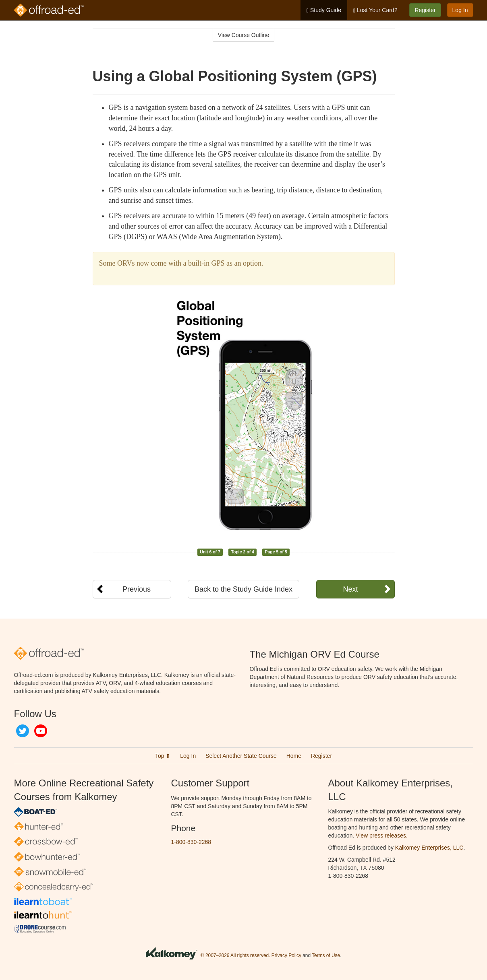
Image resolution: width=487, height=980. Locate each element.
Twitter (23, 731)
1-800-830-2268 (191, 842)
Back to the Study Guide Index (244, 589)
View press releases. (382, 836)
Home (294, 756)
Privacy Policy (286, 955)
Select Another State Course (241, 756)
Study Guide (324, 10)
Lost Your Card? (375, 10)
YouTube (41, 731)
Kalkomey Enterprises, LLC (429, 848)
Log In (460, 10)
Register (425, 10)
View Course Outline (244, 35)
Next (350, 589)
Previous (137, 589)
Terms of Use (326, 955)
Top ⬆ (163, 756)
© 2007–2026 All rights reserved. (235, 955)
